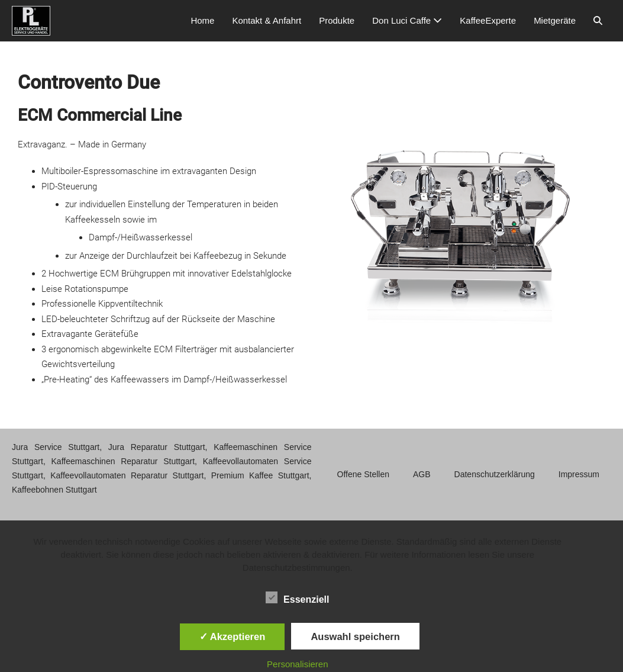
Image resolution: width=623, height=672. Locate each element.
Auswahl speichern (355, 636)
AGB (422, 474)
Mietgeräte (555, 20)
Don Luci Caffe (407, 20)
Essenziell (297, 597)
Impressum (579, 474)
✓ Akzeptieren (233, 636)
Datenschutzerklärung (495, 474)
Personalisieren (297, 664)
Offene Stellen (363, 474)
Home (202, 20)
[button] (598, 21)
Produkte (337, 20)
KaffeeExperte (488, 20)
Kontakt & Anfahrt (267, 20)
